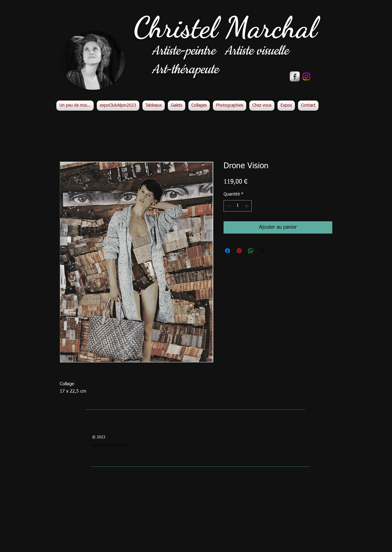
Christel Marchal (225, 27)
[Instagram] (306, 76)
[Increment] (247, 206)
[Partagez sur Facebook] (228, 251)
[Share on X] (262, 251)
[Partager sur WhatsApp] (251, 251)
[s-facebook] (295, 76)
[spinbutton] (238, 206)
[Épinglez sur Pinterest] (239, 251)
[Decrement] (228, 206)
